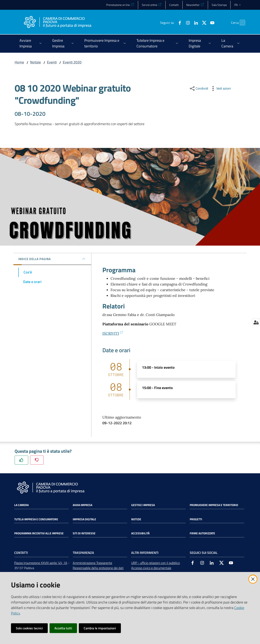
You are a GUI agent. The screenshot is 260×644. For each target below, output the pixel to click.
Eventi (52, 62)
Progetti (196, 519)
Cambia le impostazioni (100, 628)
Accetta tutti (63, 628)
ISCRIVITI (113, 333)
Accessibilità (140, 533)
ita (238, 5)
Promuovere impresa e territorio (214, 505)
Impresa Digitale (84, 519)
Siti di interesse (84, 533)
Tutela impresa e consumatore (36, 519)
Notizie (35, 62)
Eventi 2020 (72, 62)
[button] (240, 23)
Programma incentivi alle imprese (39, 533)
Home (19, 62)
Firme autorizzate (202, 533)
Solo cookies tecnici (29, 628)
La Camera (21, 505)
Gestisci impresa (143, 505)
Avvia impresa (82, 505)
